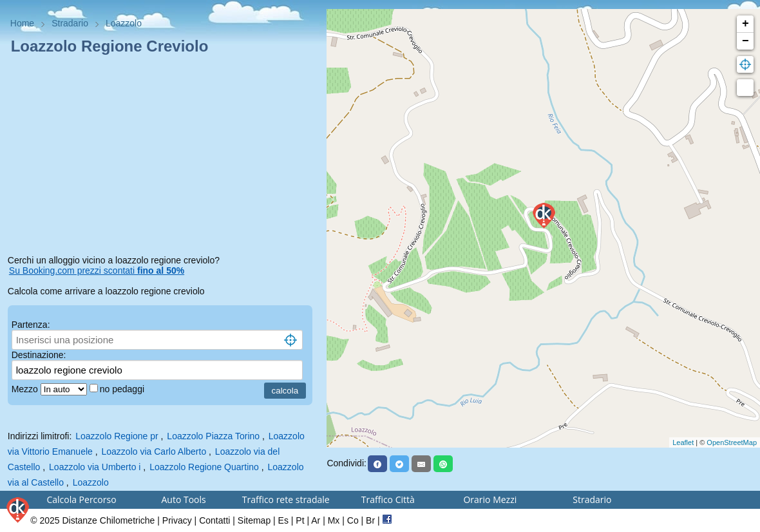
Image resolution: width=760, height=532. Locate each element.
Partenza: (31, 325)
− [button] (746, 41)
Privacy (177, 520)
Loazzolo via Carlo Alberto (154, 451)
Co (353, 520)
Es (283, 520)
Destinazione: (39, 355)
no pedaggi (123, 389)
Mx (334, 520)
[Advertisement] (164, 157)
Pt (300, 520)
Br (370, 520)
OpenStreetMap (732, 442)
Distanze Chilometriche (108, 520)
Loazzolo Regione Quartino (204, 467)
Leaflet (683, 442)
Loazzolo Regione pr (117, 436)
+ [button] (746, 24)
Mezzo (26, 389)
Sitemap (254, 520)
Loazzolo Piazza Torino (213, 436)
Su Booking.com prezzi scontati (97, 271)
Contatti (214, 520)
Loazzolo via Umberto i (95, 467)
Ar (316, 520)
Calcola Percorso (81, 499)
